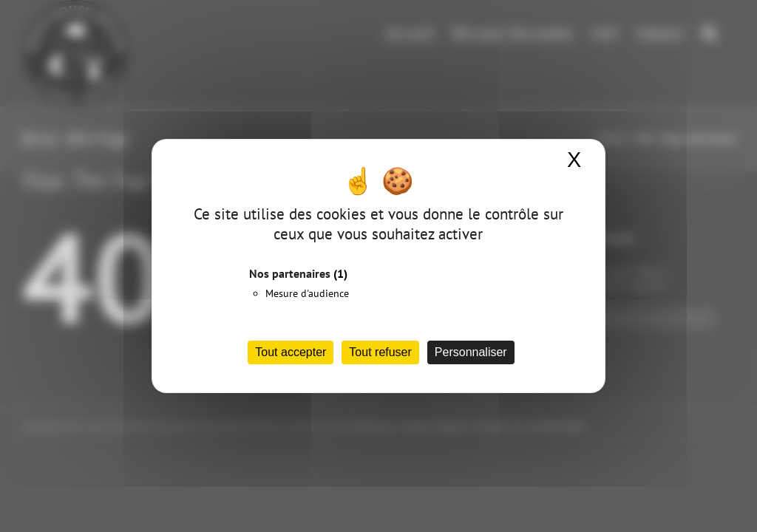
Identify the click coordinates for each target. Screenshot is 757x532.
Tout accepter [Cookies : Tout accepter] (291, 352)
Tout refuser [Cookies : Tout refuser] (380, 352)
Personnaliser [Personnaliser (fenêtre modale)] (471, 352)
